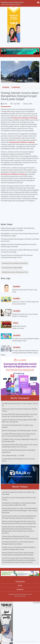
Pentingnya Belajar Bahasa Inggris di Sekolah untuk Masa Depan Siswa (20, 240)
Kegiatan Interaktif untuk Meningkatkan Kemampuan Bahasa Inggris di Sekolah (19, 245)
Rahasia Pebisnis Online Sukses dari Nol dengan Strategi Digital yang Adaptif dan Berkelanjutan (18, 554)
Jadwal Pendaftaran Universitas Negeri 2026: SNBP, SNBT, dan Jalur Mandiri (19, 421)
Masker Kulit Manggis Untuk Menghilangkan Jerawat (20, 431)
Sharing (15, 323)
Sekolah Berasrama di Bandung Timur (15, 272)
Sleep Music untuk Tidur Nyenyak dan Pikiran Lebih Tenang (19, 499)
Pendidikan (16, 299)
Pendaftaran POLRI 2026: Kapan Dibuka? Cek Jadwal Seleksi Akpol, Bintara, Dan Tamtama (20, 446)
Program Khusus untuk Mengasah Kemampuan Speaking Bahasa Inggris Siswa (17, 256)
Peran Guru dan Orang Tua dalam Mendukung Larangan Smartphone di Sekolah (20, 251)
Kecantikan (17, 287)
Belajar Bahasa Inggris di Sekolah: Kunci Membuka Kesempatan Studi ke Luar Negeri (18, 229)
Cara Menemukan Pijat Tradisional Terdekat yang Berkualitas (18, 493)
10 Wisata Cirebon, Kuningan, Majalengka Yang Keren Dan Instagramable (20, 440)
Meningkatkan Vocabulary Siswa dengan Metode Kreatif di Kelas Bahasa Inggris (20, 235)
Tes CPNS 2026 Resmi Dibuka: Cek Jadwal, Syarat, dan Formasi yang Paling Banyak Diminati (19, 435)
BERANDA (6, 87)
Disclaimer (20, 589)
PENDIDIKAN (16, 87)
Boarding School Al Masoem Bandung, (24, 118)
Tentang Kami (20, 582)
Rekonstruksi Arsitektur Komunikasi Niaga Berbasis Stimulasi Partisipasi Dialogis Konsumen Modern (19, 517)
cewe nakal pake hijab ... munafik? (13, 456)
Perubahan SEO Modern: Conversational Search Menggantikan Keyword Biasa (18, 543)
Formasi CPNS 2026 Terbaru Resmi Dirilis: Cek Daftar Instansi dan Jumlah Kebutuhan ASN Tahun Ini (20, 415)
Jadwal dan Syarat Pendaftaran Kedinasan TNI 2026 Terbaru (20, 410)
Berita (20, 585)
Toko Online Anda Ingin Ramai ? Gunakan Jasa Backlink (17, 426)
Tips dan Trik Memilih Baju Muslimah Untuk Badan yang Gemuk (19, 451)
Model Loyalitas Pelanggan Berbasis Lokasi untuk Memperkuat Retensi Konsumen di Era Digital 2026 (19, 522)
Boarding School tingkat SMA (12, 268)
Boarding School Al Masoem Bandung (22, 142)
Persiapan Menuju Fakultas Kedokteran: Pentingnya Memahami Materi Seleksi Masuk (20, 353)
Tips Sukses (17, 311)
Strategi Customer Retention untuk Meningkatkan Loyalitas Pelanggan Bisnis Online (19, 548)
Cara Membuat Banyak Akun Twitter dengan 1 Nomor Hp (20, 405)
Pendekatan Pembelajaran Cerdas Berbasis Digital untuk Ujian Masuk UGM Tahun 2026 (19, 504)
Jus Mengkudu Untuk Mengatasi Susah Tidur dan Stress (18, 460)
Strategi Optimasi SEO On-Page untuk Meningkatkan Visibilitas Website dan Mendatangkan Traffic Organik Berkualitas (20, 511)
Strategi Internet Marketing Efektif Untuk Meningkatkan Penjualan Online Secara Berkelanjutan (20, 537)
